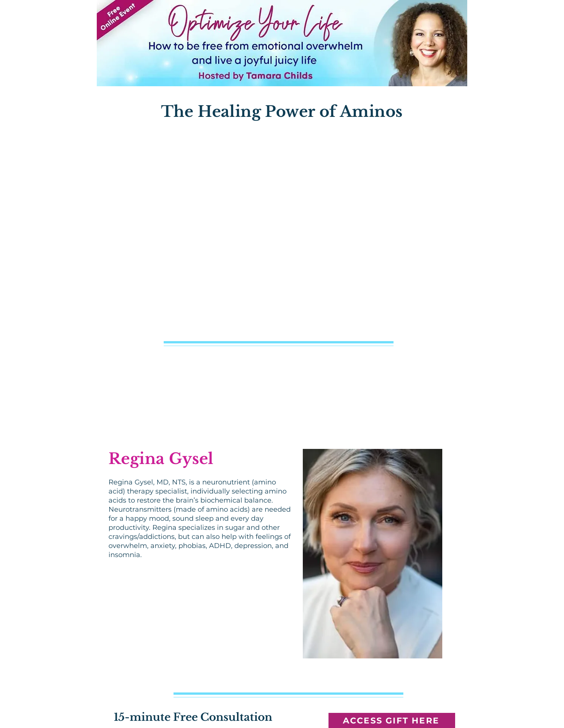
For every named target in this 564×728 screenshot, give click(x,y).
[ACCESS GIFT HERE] (392, 720)
